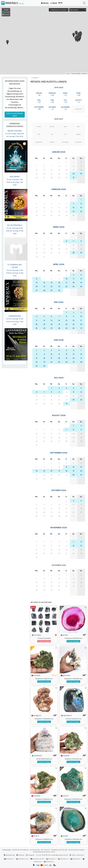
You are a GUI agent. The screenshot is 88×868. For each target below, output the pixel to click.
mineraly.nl (75, 859)
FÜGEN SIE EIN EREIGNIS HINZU (15, 115)
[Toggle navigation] (84, 3)
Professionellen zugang (77, 850)
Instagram (30, 855)
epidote (36, 675)
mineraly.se (49, 861)
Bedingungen (7, 850)
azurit (64, 796)
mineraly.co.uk (22, 859)
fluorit (35, 836)
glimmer (65, 675)
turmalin (36, 635)
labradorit (66, 715)
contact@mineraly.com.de (59, 855)
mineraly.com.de (37, 859)
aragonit (36, 715)
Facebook (20, 855)
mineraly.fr (9, 859)
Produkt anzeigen (44, 641)
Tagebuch (35, 78)
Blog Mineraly (9, 855)
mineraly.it (51, 859)
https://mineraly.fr (78, 855)
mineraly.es (63, 859)
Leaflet (67, 74)
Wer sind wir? (46, 850)
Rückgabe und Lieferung (59, 850)
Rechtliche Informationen (21, 850)
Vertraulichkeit (35, 850)
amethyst (37, 755)
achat (64, 635)
